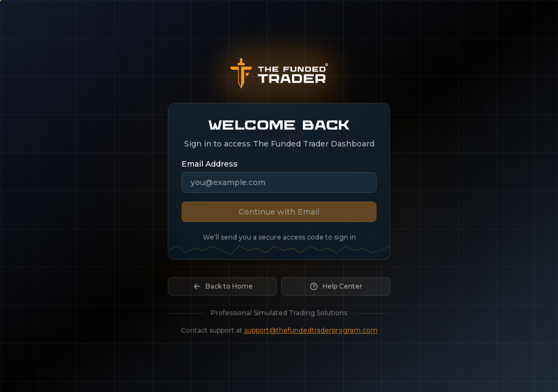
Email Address (210, 164)
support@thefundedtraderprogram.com (311, 333)
